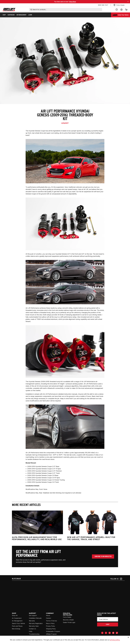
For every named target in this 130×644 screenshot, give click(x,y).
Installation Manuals (35, 618)
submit (108, 624)
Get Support (33, 615)
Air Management (17, 621)
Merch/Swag (16, 629)
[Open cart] (126, 10)
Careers (49, 618)
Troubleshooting (34, 634)
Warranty (32, 621)
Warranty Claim (34, 626)
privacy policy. (115, 640)
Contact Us (32, 629)
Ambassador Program (53, 631)
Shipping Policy (51, 629)
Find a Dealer (67, 617)
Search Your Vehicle (18, 623)
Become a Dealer (68, 620)
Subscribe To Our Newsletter (103, 556)
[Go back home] (9, 10)
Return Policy (50, 623)
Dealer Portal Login (69, 622)
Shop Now (73, 2)
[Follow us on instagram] (116, 579)
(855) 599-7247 (103, 5)
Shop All (15, 615)
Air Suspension (17, 618)
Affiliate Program (51, 634)
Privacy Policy (50, 626)
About (48, 615)
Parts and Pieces (17, 626)
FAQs (31, 631)
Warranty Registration (36, 623)
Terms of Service (51, 621)
